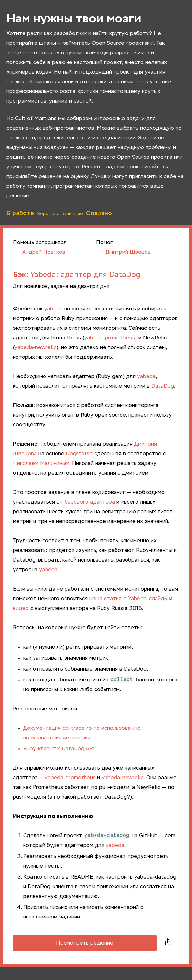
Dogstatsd (79, 454)
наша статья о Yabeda (118, 599)
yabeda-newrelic (35, 348)
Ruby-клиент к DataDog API (59, 749)
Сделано (99, 214)
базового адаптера (90, 502)
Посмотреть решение (85, 943)
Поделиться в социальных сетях (168, 943)
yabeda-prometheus (110, 338)
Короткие (48, 214)
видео (21, 609)
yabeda (53, 309)
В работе (20, 214)
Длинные (73, 214)
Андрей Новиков (39, 252)
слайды (158, 599)
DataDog (163, 386)
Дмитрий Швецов (123, 252)
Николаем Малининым (41, 464)
